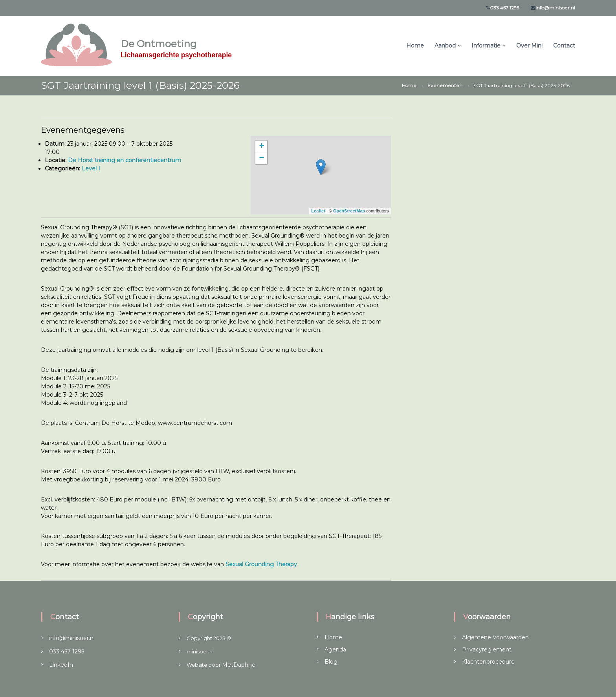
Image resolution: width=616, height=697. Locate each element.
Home (415, 46)
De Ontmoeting (159, 44)
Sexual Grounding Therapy (262, 564)
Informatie (486, 46)
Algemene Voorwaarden (495, 637)
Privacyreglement (487, 649)
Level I (91, 168)
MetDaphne (239, 665)
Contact (564, 46)
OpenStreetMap (349, 211)
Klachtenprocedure (488, 662)
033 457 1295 (504, 8)
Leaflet (318, 211)
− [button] (261, 158)
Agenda (335, 649)
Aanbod (445, 46)
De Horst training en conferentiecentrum (125, 160)
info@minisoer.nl (555, 8)
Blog (331, 662)
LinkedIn (61, 665)
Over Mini (529, 46)
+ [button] (261, 146)
